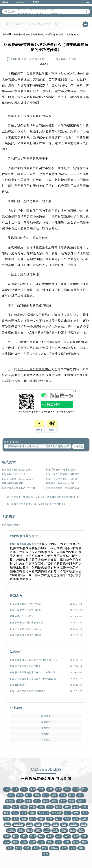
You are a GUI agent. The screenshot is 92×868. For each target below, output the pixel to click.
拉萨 (58, 819)
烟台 (15, 836)
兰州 (84, 819)
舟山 (41, 836)
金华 (58, 836)
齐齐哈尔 (43, 813)
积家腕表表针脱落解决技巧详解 (19, 488)
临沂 (81, 830)
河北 (24, 807)
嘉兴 (64, 830)
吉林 (68, 813)
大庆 (64, 825)
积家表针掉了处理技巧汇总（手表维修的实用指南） (39, 504)
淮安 (7, 836)
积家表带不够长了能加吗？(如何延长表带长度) (34, 660)
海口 (33, 819)
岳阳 (76, 836)
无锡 (76, 813)
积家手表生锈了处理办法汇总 (17, 479)
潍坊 (38, 830)
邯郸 (58, 807)
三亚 (24, 819)
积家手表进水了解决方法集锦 (61, 479)
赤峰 (38, 825)
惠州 (36, 848)
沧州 (84, 825)
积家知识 (71, 34)
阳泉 (55, 825)
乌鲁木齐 (19, 825)
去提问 (52, 430)
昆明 (37, 801)
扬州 (50, 836)
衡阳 (84, 836)
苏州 (7, 807)
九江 (47, 830)
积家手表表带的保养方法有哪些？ (28, 691)
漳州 (50, 819)
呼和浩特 (57, 813)
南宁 (54, 801)
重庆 (58, 789)
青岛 (63, 801)
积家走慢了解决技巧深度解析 (17, 470)
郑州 (76, 789)
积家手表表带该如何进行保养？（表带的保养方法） (34, 672)
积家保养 (17, 73)
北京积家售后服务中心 (36, 369)
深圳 (33, 789)
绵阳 (32, 813)
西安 (54, 795)
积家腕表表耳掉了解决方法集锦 (63, 488)
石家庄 (81, 801)
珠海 (7, 819)
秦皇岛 (74, 825)
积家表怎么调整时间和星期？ (25, 666)
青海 (67, 819)
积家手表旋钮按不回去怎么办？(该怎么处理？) (34, 679)
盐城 (81, 848)
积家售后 (46, 740)
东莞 (37, 795)
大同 (30, 825)
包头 (47, 825)
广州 (24, 789)
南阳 (76, 842)
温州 (21, 830)
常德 (84, 842)
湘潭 (33, 842)
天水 (73, 848)
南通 (73, 830)
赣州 (41, 819)
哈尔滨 (10, 801)
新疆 (76, 819)
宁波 (20, 795)
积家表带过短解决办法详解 (60, 483)
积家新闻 (46, 728)
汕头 (15, 819)
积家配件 (46, 734)
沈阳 (71, 801)
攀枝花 (54, 848)
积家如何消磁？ (18, 685)
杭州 (11, 795)
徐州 (30, 830)
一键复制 (78, 446)
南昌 (46, 801)
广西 (84, 807)
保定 (41, 807)
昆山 (76, 807)
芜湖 (85, 813)
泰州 (46, 854)
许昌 (67, 842)
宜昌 (58, 842)
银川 (8, 825)
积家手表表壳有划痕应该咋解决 (63, 474)
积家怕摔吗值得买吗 (13, 483)
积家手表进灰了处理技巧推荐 (61, 470)
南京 (67, 789)
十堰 (41, 842)
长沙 (84, 789)
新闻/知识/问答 (56, 34)
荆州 (50, 842)
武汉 (46, 795)
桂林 (27, 848)
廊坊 (67, 807)
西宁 (44, 848)
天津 (41, 789)
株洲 (24, 842)
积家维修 (46, 716)
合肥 (20, 801)
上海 (15, 789)
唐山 (50, 807)
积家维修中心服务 (11, 525)
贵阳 (80, 795)
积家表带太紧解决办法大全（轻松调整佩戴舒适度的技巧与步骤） (46, 497)
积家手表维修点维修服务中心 (29, 34)
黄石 (7, 842)
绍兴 (24, 836)
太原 (33, 807)
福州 (71, 795)
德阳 (24, 813)
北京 (7, 789)
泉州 (10, 848)
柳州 (19, 848)
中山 (15, 813)
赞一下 (39, 430)
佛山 (6, 813)
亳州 (33, 836)
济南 (28, 801)
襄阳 (15, 842)
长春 (15, 807)
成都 (50, 789)
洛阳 (67, 836)
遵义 (64, 848)
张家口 (11, 830)
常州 (55, 830)
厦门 (28, 795)
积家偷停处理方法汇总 (14, 474)
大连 (63, 795)
